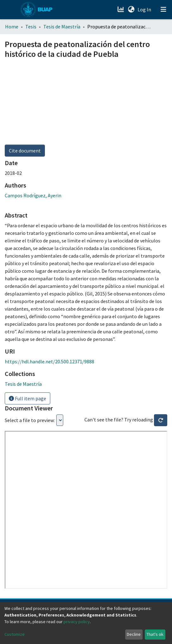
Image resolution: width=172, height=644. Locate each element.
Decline (134, 634)
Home (12, 27)
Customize (15, 634)
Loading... (60, 420)
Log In (145, 9)
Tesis (31, 27)
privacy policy (77, 622)
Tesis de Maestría (62, 27)
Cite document (25, 151)
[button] (131, 9)
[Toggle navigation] (163, 9)
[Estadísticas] (121, 9)
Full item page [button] (28, 398)
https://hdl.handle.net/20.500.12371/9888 (49, 361)
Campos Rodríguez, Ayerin (33, 195)
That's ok (155, 634)
